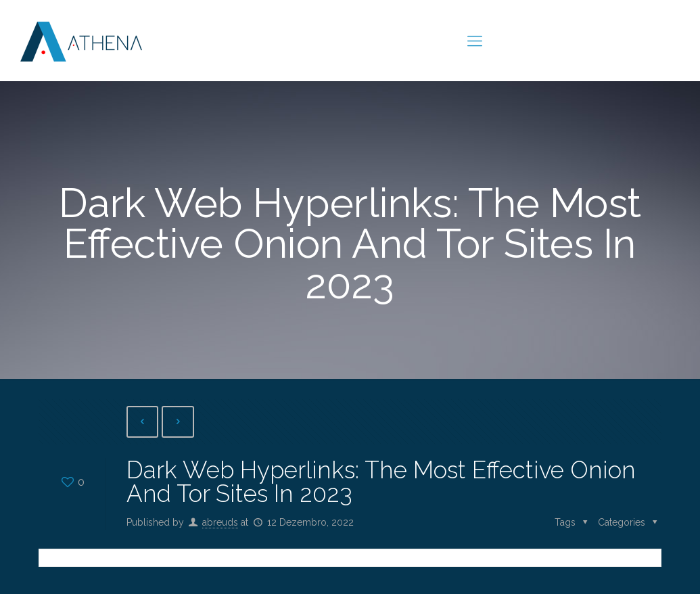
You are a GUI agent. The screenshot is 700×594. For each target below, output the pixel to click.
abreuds (220, 522)
